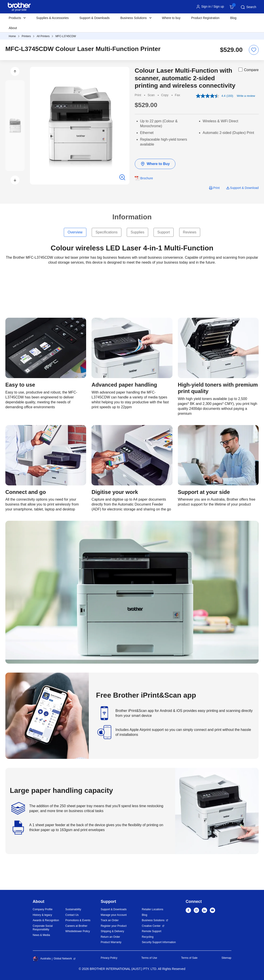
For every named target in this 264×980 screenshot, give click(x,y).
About (13, 28)
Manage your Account (114, 915)
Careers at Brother (76, 926)
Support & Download (244, 188)
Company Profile (43, 909)
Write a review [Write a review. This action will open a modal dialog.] (246, 96)
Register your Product (114, 926)
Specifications (107, 232)
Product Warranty (111, 942)
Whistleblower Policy (78, 931)
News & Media (41, 935)
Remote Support (152, 931)
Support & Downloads (95, 18)
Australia (42, 959)
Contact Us (72, 915)
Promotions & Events (78, 920)
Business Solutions (153, 920)
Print (216, 188)
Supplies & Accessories (52, 18)
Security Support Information (159, 942)
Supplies (137, 232)
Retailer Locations (153, 909)
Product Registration (205, 18)
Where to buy (171, 18)
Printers (26, 36)
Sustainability (73, 909)
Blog (233, 18)
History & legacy (43, 915)
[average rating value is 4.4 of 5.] (211, 96)
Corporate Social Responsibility (43, 928)
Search (248, 7)
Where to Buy (155, 164)
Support (164, 232)
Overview (75, 232)
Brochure (147, 178)
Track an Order (110, 920)
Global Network (63, 959)
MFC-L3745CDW (66, 36)
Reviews (190, 232)
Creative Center (151, 926)
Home (12, 36)
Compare (248, 70)
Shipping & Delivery (112, 931)
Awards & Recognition (46, 920)
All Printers (43, 36)
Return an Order (110, 937)
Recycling (148, 937)
